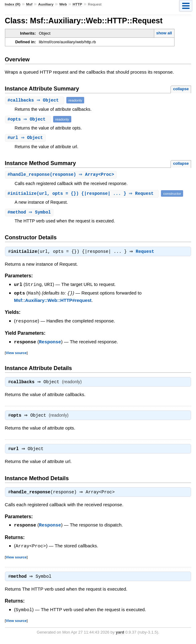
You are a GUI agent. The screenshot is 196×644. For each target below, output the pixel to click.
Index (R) (13, 4)
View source (16, 353)
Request (147, 253)
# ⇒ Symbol (30, 213)
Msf (29, 4)
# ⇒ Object (35, 100)
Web (63, 4)
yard (120, 635)
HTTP (77, 4)
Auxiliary (46, 4)
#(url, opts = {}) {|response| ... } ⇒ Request (83, 194)
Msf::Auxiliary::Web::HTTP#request (53, 301)
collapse (181, 89)
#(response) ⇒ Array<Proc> (62, 175)
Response (50, 342)
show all (164, 33)
